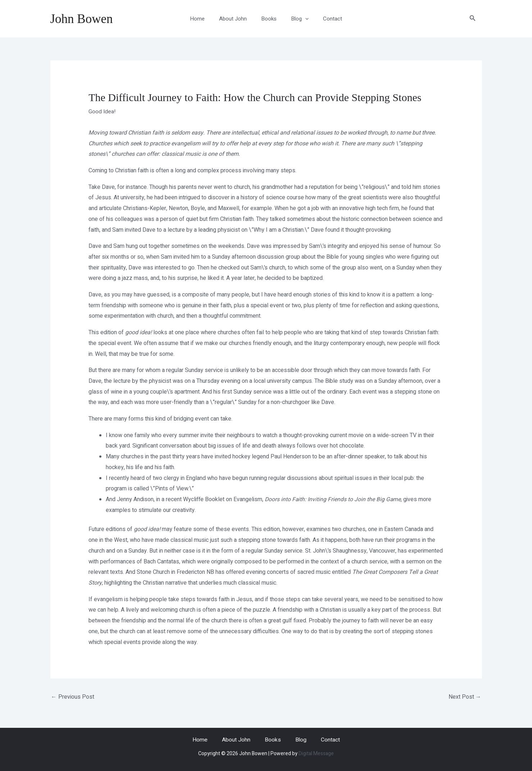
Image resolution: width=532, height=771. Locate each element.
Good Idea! (102, 112)
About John (237, 19)
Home (204, 19)
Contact (325, 19)
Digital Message (316, 754)
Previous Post (73, 697)
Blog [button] (296, 19)
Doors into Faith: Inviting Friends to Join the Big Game (333, 499)
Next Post (465, 697)
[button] (302, 19)
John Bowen (82, 19)
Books (269, 19)
